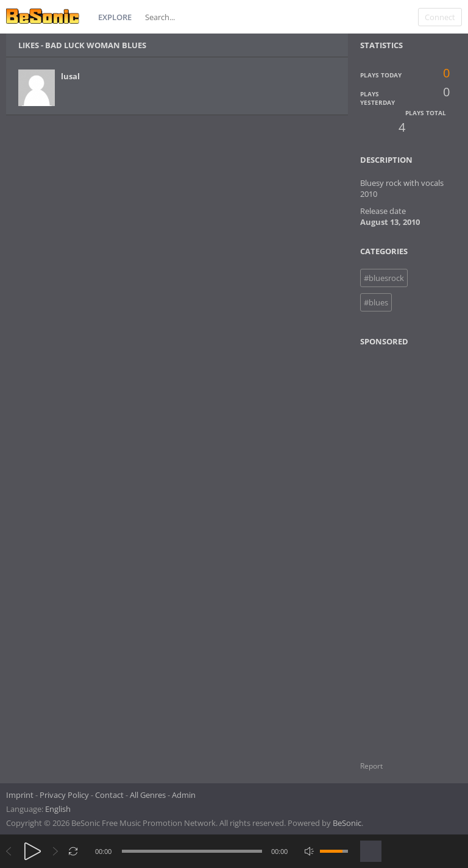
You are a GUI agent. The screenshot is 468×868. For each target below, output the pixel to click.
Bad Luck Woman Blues (96, 45)
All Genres (148, 795)
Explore (115, 17)
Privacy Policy (64, 795)
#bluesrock (384, 278)
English (58, 809)
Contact (109, 795)
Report (371, 766)
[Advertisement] (413, 546)
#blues (376, 302)
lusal (70, 76)
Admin (184, 795)
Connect (440, 17)
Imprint (20, 795)
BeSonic (347, 823)
